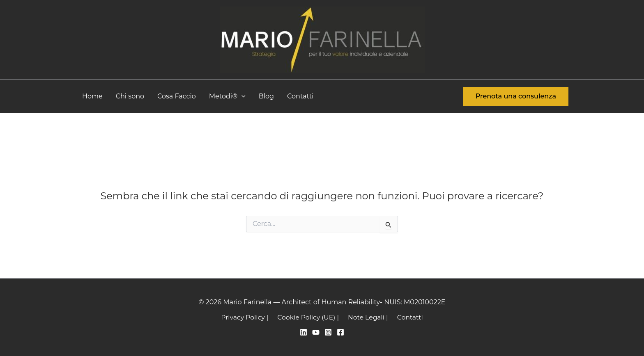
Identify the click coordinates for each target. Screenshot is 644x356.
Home (92, 96)
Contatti (300, 96)
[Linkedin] (304, 332)
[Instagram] (328, 332)
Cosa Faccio (177, 96)
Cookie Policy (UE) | (309, 317)
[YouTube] (316, 332)
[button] (241, 96)
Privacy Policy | (247, 317)
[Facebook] (340, 332)
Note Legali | (368, 317)
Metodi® (227, 96)
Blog (266, 96)
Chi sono (130, 96)
